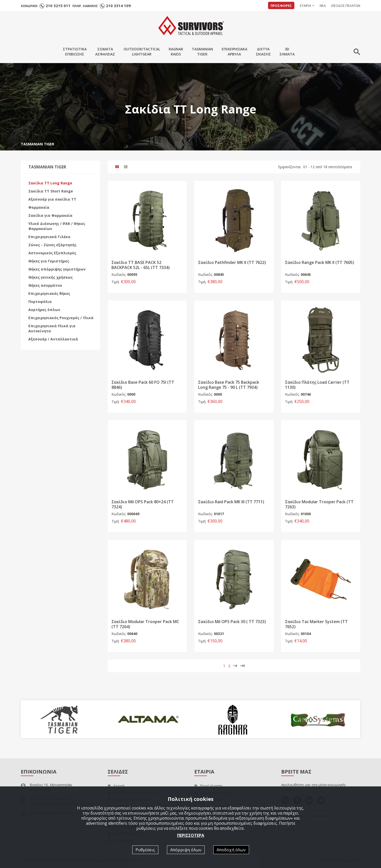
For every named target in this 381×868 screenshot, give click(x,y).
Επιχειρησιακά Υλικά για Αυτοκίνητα (52, 328)
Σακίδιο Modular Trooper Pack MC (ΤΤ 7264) (145, 624)
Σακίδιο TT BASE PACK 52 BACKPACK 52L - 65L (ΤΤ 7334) (141, 265)
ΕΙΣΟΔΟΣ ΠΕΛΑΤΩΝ (346, 6)
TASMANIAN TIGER (37, 144)
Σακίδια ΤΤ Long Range (50, 183)
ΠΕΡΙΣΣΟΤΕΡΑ (191, 835)
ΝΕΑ (323, 6)
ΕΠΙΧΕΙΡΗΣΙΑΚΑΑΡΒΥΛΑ (234, 52)
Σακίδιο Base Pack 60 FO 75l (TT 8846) (143, 385)
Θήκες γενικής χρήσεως (51, 277)
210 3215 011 (58, 6)
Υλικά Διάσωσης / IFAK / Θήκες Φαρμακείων (57, 226)
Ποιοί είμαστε (208, 786)
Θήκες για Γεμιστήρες (49, 261)
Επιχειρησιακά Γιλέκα (49, 237)
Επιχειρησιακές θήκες (49, 293)
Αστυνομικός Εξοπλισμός (52, 253)
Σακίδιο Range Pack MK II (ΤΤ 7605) (320, 263)
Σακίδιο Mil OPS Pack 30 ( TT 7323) (232, 622)
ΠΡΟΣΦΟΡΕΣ (281, 6)
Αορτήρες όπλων (44, 310)
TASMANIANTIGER (202, 52)
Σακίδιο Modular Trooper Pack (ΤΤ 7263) (319, 505)
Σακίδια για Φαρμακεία (50, 215)
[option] (63, 719)
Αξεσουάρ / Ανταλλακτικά (53, 339)
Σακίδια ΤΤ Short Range (51, 191)
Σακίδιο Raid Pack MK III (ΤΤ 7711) (231, 502)
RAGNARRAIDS (176, 52)
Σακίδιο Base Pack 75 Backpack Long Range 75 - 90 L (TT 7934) (229, 385)
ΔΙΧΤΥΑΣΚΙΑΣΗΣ (263, 52)
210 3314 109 (118, 6)
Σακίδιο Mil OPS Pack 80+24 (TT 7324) (143, 505)
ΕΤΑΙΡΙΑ (306, 6)
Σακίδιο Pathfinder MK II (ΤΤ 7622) (232, 263)
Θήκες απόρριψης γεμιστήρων (57, 269)
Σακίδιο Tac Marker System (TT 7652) (316, 624)
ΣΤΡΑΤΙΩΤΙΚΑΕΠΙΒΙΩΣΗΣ (75, 52)
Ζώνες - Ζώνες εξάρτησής (52, 245)
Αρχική (116, 786)
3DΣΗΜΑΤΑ (287, 52)
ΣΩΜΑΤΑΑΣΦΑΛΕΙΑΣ (105, 52)
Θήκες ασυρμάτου (45, 285)
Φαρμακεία (39, 207)
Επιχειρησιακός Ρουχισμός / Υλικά (61, 318)
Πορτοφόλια (40, 302)
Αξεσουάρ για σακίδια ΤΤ (52, 199)
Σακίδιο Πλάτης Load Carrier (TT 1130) (317, 385)
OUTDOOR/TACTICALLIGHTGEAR (142, 52)
